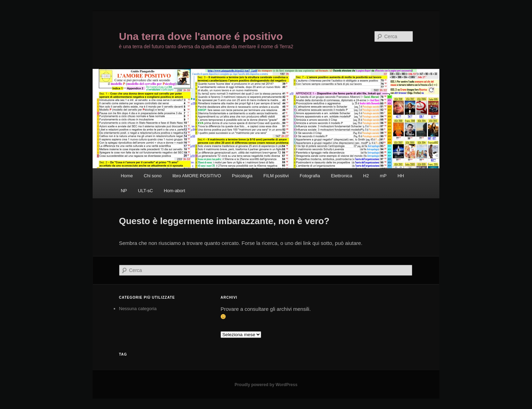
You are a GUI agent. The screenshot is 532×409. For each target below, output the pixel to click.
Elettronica (341, 176)
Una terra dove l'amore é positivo (201, 36)
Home (127, 176)
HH (401, 176)
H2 (366, 176)
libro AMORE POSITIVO (197, 176)
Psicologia (242, 176)
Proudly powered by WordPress (266, 385)
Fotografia (310, 176)
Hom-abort (174, 191)
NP (124, 191)
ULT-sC (145, 191)
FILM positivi (276, 176)
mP (383, 176)
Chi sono (152, 176)
